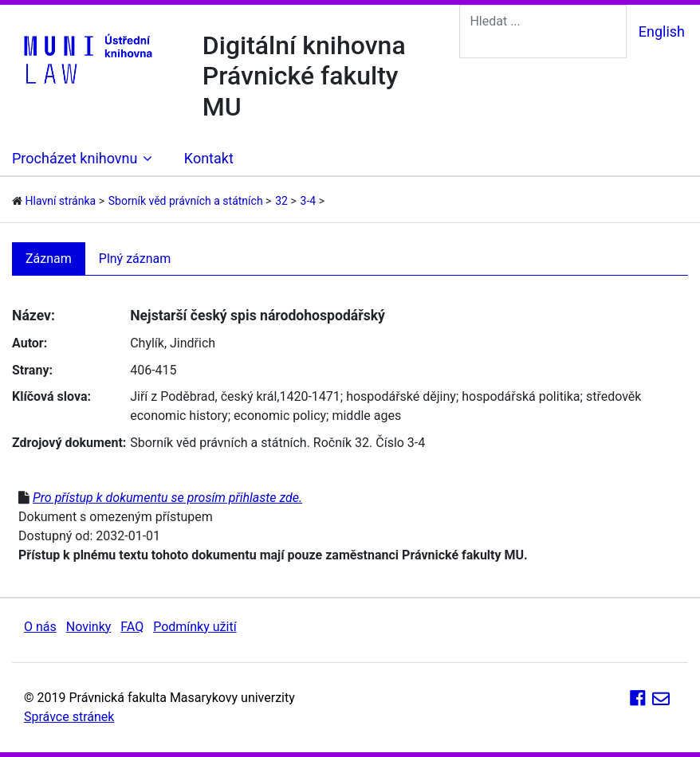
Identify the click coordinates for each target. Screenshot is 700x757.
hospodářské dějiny (401, 396)
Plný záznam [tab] (135, 259)
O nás (40, 627)
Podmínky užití (195, 627)
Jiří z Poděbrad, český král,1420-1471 (235, 396)
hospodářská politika (521, 396)
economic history (179, 416)
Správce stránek (69, 717)
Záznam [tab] (49, 259)
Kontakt (209, 158)
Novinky (89, 627)
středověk (614, 396)
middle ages (366, 416)
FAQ (132, 627)
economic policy (280, 416)
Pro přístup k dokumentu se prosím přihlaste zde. (167, 498)
